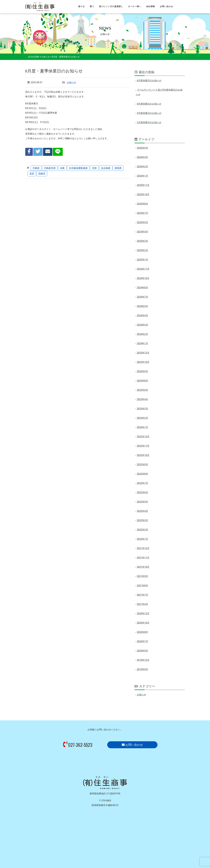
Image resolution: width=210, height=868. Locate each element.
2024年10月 (143, 278)
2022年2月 (142, 530)
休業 (62, 168)
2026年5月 (142, 148)
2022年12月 (143, 437)
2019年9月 (142, 669)
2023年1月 (142, 427)
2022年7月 (142, 483)
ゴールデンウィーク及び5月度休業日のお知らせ (159, 92)
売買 (94, 168)
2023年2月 (142, 418)
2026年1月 (142, 176)
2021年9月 (142, 576)
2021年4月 (142, 604)
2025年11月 (143, 185)
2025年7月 (142, 213)
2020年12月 (143, 613)
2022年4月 (142, 511)
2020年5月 (142, 651)
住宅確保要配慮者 (78, 168)
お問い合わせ (132, 745)
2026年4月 (142, 157)
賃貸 (32, 173)
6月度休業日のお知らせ (149, 81)
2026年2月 (142, 167)
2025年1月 (142, 260)
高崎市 (42, 173)
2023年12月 (143, 353)
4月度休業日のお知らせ (149, 104)
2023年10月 (143, 362)
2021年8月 (142, 586)
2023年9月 (142, 371)
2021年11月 (143, 558)
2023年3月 (142, 409)
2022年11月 (143, 446)
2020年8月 (142, 632)
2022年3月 (142, 520)
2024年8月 (142, 288)
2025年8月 (142, 204)
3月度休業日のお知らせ (149, 113)
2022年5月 (142, 502)
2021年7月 (142, 595)
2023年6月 (142, 390)
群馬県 (118, 168)
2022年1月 (142, 539)
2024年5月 (142, 306)
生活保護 (106, 168)
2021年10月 (143, 567)
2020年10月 (143, 623)
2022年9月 (142, 464)
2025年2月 (142, 250)
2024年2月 (142, 334)
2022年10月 (143, 455)
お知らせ (71, 82)
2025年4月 (142, 232)
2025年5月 (142, 222)
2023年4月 (142, 399)
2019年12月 (143, 660)
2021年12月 (143, 548)
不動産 (36, 168)
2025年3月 (142, 241)
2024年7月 (142, 297)
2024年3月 (142, 325)
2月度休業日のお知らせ (149, 122)
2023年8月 (142, 381)
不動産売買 (50, 168)
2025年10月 (143, 194)
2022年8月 (142, 474)
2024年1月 (142, 343)
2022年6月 (142, 492)
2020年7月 (142, 641)
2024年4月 (142, 315)
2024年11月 (143, 269)
